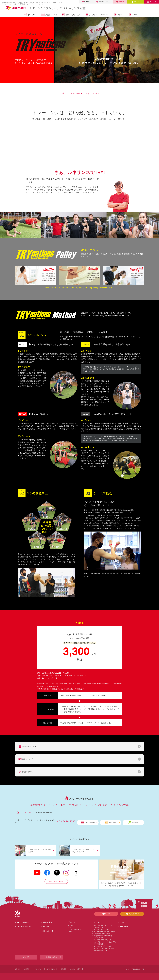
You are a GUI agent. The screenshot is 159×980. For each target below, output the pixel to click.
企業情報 (27, 969)
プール (70, 932)
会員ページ (136, 2)
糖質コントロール (109, 805)
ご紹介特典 (26, 957)
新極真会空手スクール (100, 950)
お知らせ (29, 15)
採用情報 (120, 2)
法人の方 (86, 2)
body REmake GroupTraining (103, 936)
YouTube (106, 914)
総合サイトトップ (103, 2)
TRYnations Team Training (102, 934)
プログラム (72, 922)
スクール (119, 15)
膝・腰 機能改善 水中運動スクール (104, 932)
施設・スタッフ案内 (71, 15)
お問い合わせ (89, 823)
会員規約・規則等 (75, 969)
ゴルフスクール (98, 927)
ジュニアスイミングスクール (102, 940)
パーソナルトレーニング (91, 805)
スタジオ (71, 925)
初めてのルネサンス (23, 922)
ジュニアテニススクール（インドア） (105, 942)
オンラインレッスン (52, 805)
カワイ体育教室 (98, 944)
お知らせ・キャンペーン (24, 927)
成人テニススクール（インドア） (104, 925)
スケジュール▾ (76, 94)
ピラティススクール (100, 938)
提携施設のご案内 (51, 957)
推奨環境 (63, 969)
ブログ (133, 15)
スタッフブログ (132, 914)
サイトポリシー (38, 969)
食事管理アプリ (37, 805)
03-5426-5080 (67, 821)
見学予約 (135, 822)
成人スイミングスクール (101, 929)
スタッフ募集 (123, 805)
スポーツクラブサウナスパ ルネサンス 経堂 (57, 8)
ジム (69, 927)
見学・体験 (46, 927)
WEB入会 (151, 2)
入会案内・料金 (49, 15)
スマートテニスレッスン (71, 805)
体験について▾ (92, 94)
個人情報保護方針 (52, 969)
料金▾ (63, 94)
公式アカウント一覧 (56, 881)
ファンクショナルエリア (75, 929)
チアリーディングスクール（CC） (104, 948)
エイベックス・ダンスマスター (103, 946)
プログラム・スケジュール (97, 15)
